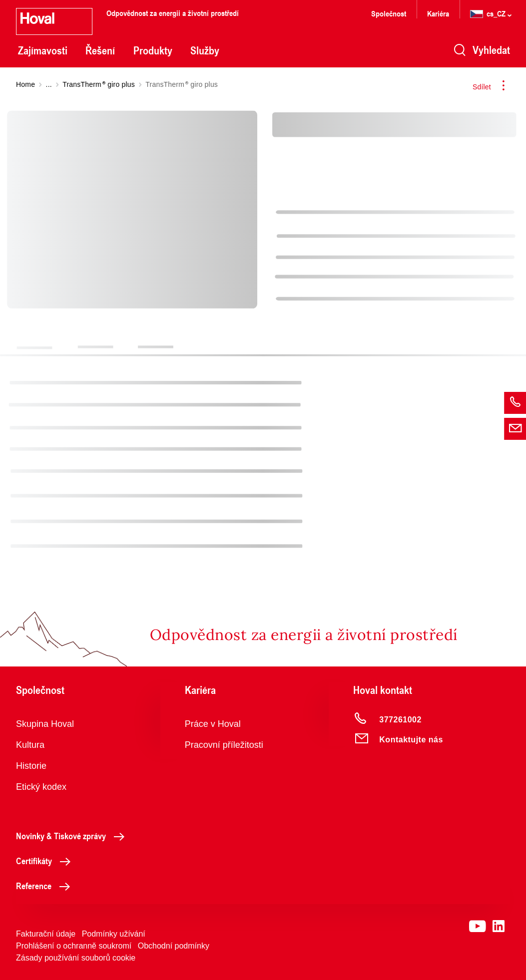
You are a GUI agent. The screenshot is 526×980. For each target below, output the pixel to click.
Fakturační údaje (46, 934)
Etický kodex (41, 787)
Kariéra (438, 13)
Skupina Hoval (45, 724)
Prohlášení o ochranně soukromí (74, 946)
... (49, 84)
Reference (46, 886)
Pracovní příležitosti (224, 745)
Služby (205, 50)
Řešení (100, 50)
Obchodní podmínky (174, 946)
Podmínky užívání (114, 934)
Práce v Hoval (213, 724)
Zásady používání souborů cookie (76, 958)
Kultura (30, 745)
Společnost (389, 13)
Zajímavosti (43, 50)
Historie (31, 766)
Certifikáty (46, 861)
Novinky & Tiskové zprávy (73, 836)
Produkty (153, 50)
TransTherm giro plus (99, 84)
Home (25, 84)
